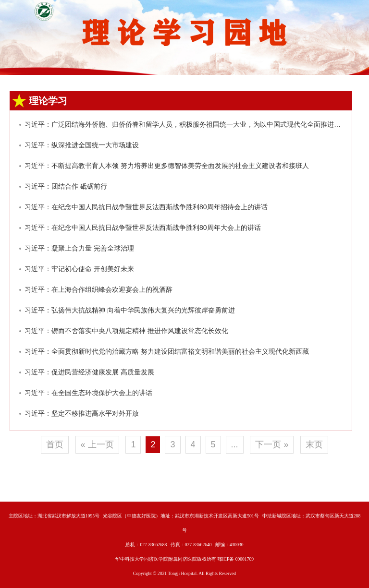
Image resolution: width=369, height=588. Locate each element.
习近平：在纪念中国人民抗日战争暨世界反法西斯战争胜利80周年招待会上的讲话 (146, 207)
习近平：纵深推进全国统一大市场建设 (82, 145)
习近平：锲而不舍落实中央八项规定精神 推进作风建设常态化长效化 (126, 331)
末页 (314, 444)
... (235, 444)
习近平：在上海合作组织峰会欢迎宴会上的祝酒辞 (98, 289)
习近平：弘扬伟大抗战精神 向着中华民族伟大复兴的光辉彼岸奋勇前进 (130, 310)
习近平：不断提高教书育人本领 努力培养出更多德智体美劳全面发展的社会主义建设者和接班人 (167, 166)
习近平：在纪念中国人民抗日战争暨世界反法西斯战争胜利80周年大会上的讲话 (143, 228)
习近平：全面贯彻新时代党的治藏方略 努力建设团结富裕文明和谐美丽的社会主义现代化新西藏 (167, 351)
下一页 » (272, 444)
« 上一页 (97, 444)
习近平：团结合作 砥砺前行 (66, 186)
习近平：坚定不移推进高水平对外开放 (82, 413)
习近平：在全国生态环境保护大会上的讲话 (88, 393)
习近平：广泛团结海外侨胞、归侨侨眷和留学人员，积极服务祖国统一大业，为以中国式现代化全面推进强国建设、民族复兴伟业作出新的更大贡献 (185, 124)
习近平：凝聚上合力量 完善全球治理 (79, 248)
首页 (55, 444)
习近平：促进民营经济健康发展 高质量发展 (89, 372)
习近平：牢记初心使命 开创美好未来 (79, 269)
